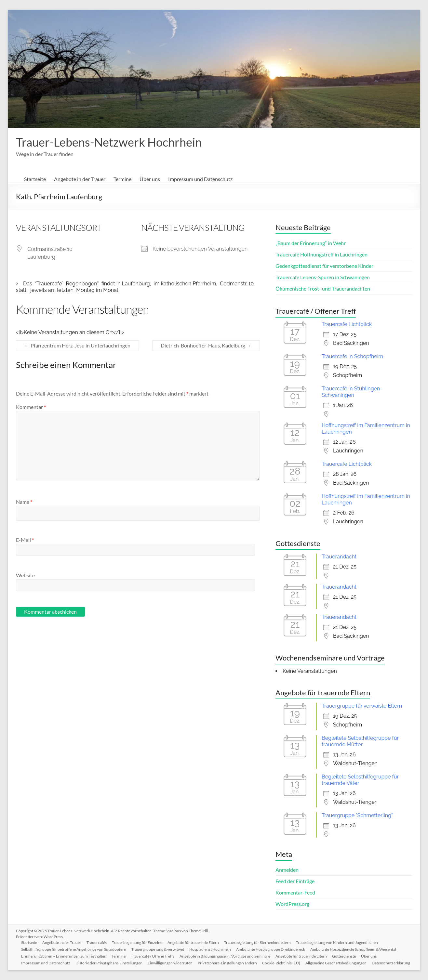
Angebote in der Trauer (80, 179)
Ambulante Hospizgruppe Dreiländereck (271, 949)
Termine (122, 179)
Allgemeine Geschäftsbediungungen (336, 963)
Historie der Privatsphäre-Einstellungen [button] (109, 963)
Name (24, 502)
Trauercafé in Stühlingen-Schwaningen (352, 392)
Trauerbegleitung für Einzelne (137, 942)
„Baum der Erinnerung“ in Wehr (311, 243)
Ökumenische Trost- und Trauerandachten (323, 288)
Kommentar (31, 407)
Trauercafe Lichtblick (347, 324)
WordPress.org (292, 904)
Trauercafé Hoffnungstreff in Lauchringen (321, 254)
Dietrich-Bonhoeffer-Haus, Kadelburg (206, 345)
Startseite (35, 179)
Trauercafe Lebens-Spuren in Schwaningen (323, 277)
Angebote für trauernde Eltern (193, 942)
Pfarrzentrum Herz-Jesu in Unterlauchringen (77, 345)
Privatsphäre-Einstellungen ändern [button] (227, 963)
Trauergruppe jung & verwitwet (158, 949)
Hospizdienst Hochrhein (210, 949)
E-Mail (25, 540)
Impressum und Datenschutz (200, 179)
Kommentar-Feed (295, 892)
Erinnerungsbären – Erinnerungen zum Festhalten (64, 956)
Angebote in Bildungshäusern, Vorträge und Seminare (225, 956)
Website (25, 575)
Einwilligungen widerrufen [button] (170, 963)
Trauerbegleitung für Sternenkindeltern (257, 942)
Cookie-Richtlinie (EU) (281, 963)
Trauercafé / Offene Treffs (153, 956)
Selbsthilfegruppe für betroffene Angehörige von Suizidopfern (74, 949)
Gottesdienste (344, 956)
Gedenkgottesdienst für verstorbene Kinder (324, 266)
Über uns (150, 179)
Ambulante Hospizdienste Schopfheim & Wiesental (353, 949)
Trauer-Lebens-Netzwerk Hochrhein (109, 142)
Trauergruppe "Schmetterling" (357, 815)
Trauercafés (97, 942)
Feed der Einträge (295, 881)
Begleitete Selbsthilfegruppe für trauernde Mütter (360, 741)
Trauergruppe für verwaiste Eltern (362, 706)
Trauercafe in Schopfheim (352, 356)
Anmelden (287, 870)
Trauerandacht (339, 557)
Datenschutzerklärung (391, 963)
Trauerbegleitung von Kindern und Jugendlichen (337, 942)
